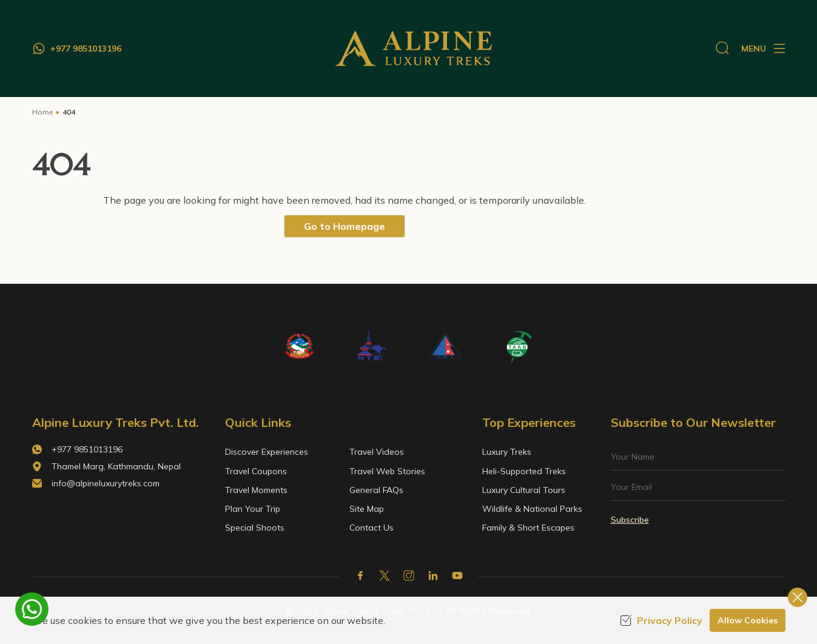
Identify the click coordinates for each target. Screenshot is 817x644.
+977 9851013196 (87, 449)
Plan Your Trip (253, 509)
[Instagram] (409, 575)
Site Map (367, 509)
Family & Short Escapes (528, 528)
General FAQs (376, 490)
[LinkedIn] (433, 575)
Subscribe (630, 520)
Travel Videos (377, 452)
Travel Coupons (256, 471)
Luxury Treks (507, 452)
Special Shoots (255, 528)
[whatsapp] (32, 609)
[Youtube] (457, 575)
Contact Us (372, 528)
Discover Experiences (267, 452)
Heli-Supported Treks (524, 471)
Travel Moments (256, 490)
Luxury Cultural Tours (524, 490)
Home (42, 112)
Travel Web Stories (387, 471)
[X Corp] (385, 575)
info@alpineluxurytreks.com (106, 483)
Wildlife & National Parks (532, 509)
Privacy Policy (661, 620)
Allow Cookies (748, 620)
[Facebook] (360, 575)
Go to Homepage (345, 226)
